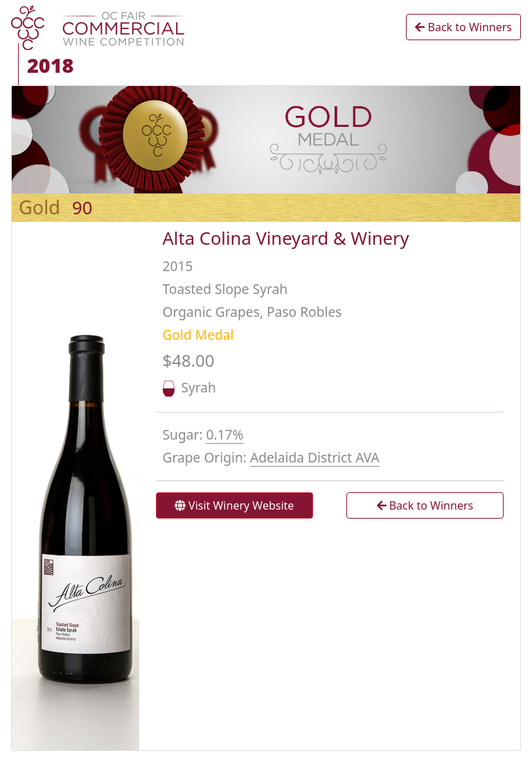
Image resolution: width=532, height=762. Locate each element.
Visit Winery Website (234, 505)
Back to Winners (463, 27)
